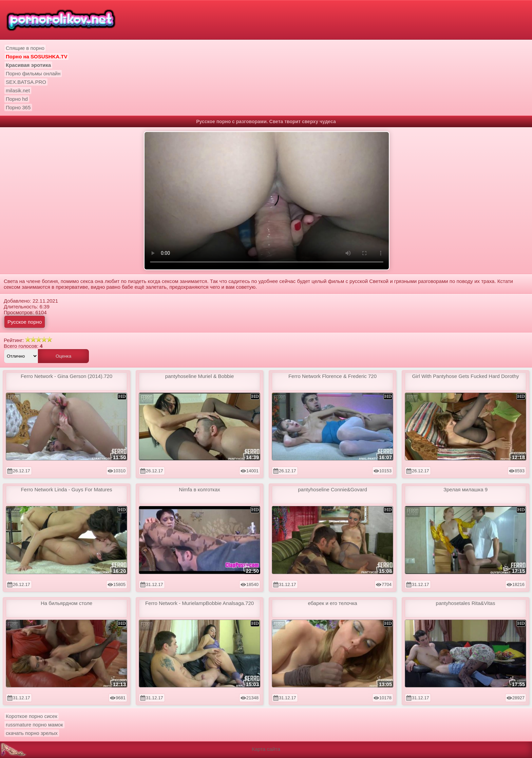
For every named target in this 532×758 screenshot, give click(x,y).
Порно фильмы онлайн (33, 73)
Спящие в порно (25, 48)
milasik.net (18, 90)
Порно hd (17, 99)
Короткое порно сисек (32, 716)
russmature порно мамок (34, 725)
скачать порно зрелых (32, 733)
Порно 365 (18, 107)
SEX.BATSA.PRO (26, 82)
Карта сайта (266, 749)
